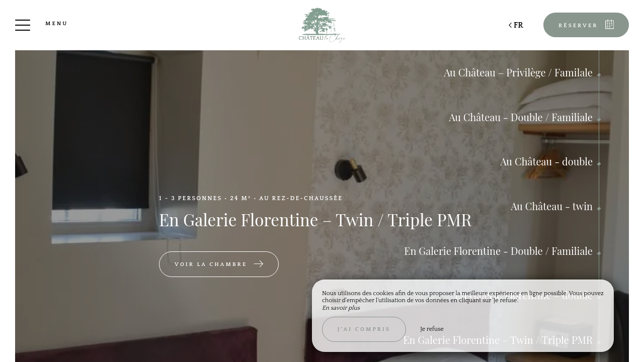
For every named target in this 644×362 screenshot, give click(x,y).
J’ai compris (364, 329)
